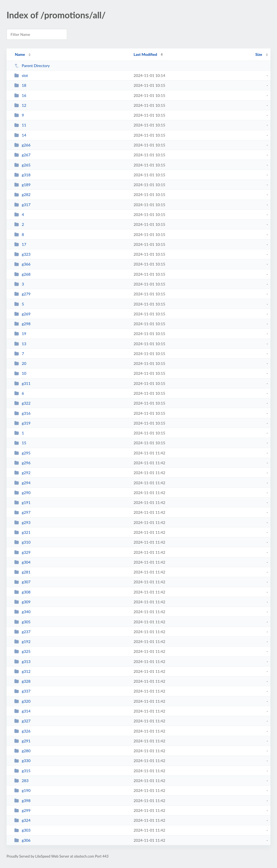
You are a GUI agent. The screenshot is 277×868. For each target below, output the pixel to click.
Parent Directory (32, 66)
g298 (22, 324)
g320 (22, 701)
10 (20, 373)
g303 (22, 830)
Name (20, 54)
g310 (22, 542)
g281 (22, 572)
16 (20, 95)
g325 (22, 651)
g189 (22, 185)
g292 (22, 473)
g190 (22, 790)
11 (20, 125)
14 (20, 135)
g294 (22, 483)
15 (20, 443)
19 (20, 334)
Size (259, 54)
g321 (22, 532)
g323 (22, 254)
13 (20, 344)
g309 (22, 602)
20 (20, 363)
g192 (22, 641)
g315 (22, 771)
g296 (22, 463)
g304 (22, 562)
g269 (22, 314)
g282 (22, 194)
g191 (22, 502)
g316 (22, 413)
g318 (22, 175)
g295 (22, 453)
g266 (22, 145)
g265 (22, 165)
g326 (22, 731)
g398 (22, 801)
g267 (22, 155)
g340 (22, 612)
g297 (22, 512)
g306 (22, 840)
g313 (22, 661)
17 (20, 244)
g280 (22, 751)
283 (21, 781)
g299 (22, 810)
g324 (22, 820)
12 (20, 105)
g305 (22, 622)
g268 (22, 274)
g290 (22, 493)
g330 (22, 761)
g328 (22, 681)
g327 (22, 721)
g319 (22, 423)
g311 (22, 383)
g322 (22, 403)
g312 (22, 671)
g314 (22, 711)
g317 (22, 205)
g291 (22, 741)
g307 (22, 582)
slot (21, 75)
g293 (22, 522)
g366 (22, 264)
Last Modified (145, 54)
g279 (22, 294)
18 (20, 85)
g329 (22, 552)
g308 (22, 592)
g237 (22, 632)
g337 (22, 691)
